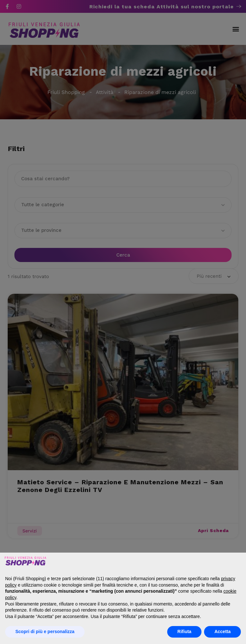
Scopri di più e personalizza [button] (45, 631)
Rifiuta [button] (184, 631)
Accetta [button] (222, 631)
